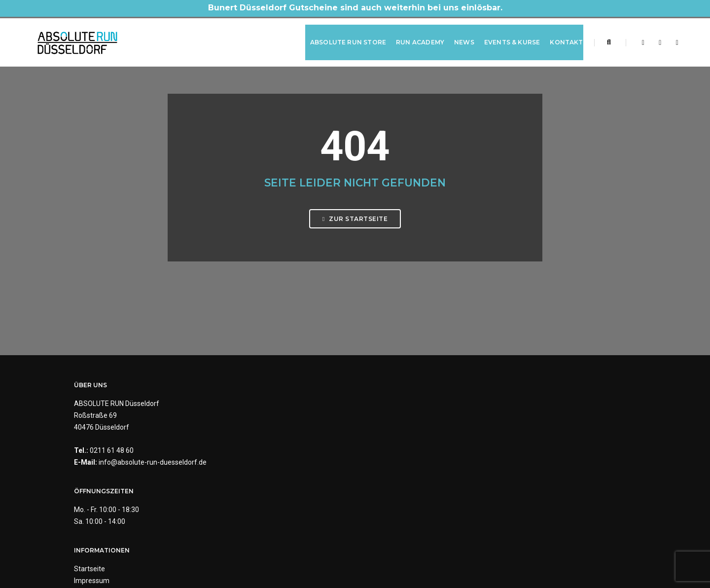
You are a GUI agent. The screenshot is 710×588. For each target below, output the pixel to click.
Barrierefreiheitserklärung (403, 473)
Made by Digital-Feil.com (355, 558)
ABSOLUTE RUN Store (338, 36)
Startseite (378, 414)
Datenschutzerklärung (397, 438)
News (454, 36)
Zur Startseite (355, 243)
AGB (369, 449)
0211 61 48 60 (112, 462)
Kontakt (557, 36)
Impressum (380, 426)
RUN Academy (410, 36)
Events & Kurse (502, 36)
